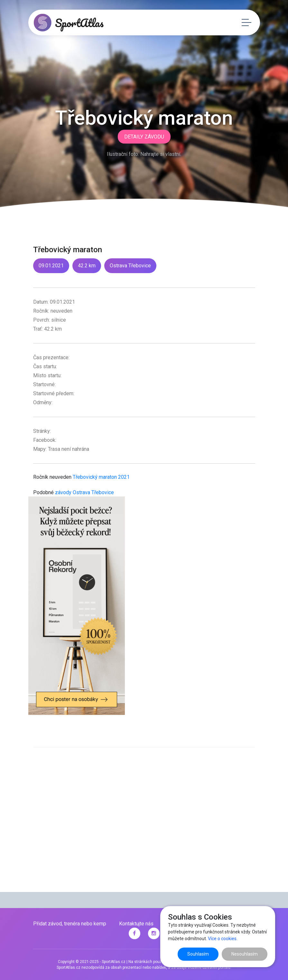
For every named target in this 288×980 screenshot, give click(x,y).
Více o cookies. (223, 939)
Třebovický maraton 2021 (101, 477)
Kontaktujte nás (136, 924)
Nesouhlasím (245, 954)
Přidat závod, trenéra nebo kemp (70, 924)
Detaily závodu (144, 137)
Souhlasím (198, 954)
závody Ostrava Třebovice (84, 492)
